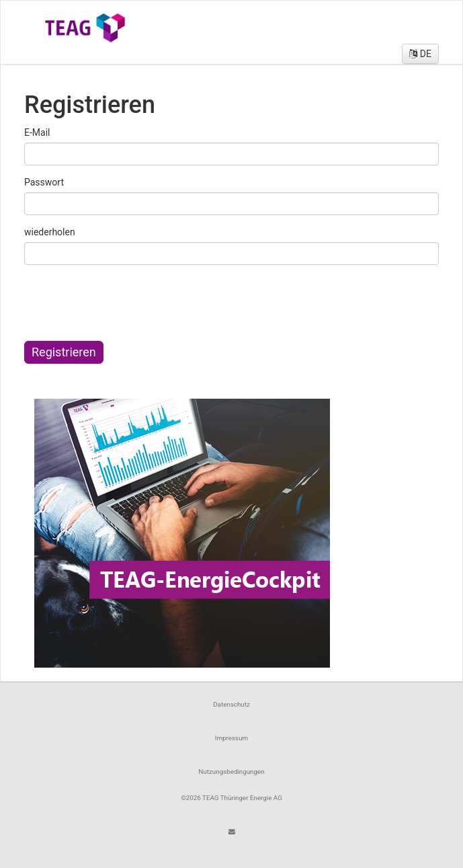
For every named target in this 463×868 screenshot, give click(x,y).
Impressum (231, 738)
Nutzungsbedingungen (231, 772)
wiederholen (50, 232)
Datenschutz (231, 704)
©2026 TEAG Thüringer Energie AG (231, 798)
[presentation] (130, 301)
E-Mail (37, 132)
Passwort (44, 182)
